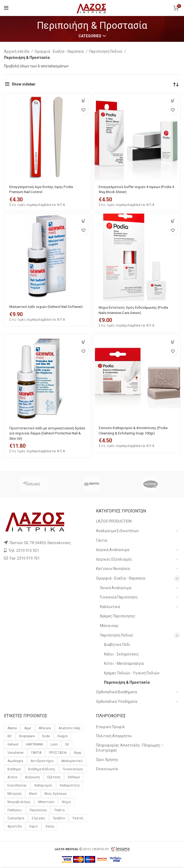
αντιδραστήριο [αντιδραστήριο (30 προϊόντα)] (42, 761)
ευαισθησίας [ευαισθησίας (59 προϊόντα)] (17, 785)
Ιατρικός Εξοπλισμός (114, 559)
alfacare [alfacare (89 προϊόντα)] (45, 728)
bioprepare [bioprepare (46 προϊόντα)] (27, 736)
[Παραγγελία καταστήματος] (176, 84)
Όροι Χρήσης (107, 760)
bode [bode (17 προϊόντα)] (46, 736)
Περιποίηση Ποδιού (106, 51)
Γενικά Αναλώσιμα (116, 588)
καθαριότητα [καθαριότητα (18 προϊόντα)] (70, 785)
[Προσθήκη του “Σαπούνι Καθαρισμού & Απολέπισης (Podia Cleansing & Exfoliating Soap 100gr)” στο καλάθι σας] (173, 342)
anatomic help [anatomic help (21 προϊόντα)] (69, 728)
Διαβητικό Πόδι (117, 645)
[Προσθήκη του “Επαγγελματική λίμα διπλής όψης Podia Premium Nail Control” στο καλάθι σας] (83, 101)
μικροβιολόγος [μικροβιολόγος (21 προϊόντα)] (19, 802)
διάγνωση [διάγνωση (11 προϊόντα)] (32, 777)
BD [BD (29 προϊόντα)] (10, 736)
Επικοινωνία (107, 769)
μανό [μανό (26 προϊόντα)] (33, 794)
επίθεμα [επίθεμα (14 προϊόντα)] (74, 777)
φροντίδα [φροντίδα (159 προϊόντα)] (15, 826)
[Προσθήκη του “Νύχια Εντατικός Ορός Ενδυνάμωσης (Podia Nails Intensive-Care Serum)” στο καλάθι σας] (173, 221)
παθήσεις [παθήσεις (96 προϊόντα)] (15, 810)
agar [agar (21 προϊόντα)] (28, 728)
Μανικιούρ (109, 626)
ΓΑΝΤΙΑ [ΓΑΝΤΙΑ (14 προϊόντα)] (36, 753)
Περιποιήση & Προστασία (127, 682)
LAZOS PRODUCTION (114, 521)
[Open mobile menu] (6, 8)
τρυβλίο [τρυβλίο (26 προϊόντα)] (59, 818)
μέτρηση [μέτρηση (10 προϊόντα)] (14, 794)
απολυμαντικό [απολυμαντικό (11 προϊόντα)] (72, 761)
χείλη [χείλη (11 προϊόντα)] (50, 826)
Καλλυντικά (110, 607)
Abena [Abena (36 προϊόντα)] (12, 728)
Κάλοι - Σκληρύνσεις (122, 654)
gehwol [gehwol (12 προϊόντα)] (13, 744)
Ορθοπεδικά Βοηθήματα (116, 692)
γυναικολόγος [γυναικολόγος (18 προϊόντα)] (73, 769)
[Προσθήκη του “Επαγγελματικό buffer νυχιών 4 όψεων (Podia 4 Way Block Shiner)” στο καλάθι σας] (173, 101)
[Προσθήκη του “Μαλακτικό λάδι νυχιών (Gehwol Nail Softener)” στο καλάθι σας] (83, 221)
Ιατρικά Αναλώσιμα (113, 550)
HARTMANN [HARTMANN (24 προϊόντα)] (34, 744)
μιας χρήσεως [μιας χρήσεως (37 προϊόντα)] (56, 794)
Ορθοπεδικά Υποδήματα (117, 702)
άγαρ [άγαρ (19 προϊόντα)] (78, 753)
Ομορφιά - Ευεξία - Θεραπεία (60, 51)
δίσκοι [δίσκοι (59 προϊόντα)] (12, 777)
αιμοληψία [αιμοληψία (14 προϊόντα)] (15, 761)
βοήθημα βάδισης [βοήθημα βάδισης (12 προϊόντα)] (42, 769)
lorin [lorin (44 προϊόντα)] (54, 744)
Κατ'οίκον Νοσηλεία (113, 569)
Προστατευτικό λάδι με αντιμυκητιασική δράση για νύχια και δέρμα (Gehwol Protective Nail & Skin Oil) (44, 433)
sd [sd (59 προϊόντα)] (67, 744)
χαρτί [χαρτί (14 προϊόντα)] (34, 826)
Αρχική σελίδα (17, 51)
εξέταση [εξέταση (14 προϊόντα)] (54, 777)
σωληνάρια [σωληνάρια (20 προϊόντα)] (16, 818)
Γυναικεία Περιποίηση (119, 597)
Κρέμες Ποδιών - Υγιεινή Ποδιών (132, 673)
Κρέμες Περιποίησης (118, 616)
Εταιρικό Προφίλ (110, 727)
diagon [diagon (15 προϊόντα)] (63, 736)
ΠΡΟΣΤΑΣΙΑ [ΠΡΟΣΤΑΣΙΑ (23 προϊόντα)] (58, 753)
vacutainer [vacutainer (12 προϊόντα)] (16, 753)
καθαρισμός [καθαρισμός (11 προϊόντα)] (43, 785)
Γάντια (102, 540)
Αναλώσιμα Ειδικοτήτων (117, 531)
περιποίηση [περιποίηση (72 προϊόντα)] (38, 810)
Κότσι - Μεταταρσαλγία (124, 663)
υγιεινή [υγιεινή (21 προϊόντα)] (78, 818)
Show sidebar (24, 84)
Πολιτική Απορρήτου (114, 736)
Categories (90, 36)
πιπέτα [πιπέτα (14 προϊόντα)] (59, 810)
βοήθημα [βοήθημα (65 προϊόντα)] (14, 769)
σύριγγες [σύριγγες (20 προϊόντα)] (39, 818)
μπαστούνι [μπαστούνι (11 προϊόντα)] (46, 802)
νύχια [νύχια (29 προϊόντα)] (66, 802)
